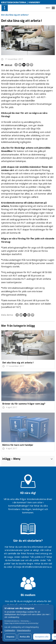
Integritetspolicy (24, 630)
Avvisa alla (25, 637)
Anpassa (10, 637)
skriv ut (7, 65)
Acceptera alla (42, 637)
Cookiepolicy (10, 630)
